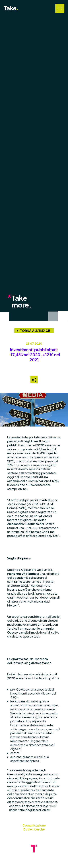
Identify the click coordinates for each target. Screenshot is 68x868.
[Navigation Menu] (60, 8)
